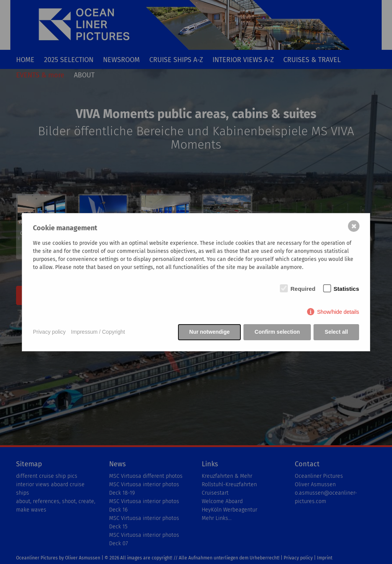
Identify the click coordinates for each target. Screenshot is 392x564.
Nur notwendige (209, 332)
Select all (336, 332)
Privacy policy (49, 332)
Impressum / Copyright (98, 332)
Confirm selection (277, 332)
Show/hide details (338, 312)
